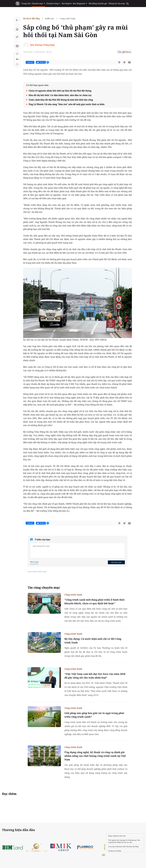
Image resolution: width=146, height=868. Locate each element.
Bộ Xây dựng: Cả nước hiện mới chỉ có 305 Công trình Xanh (93, 641)
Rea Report (67, 4)
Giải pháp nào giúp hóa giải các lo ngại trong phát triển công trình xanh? (94, 715)
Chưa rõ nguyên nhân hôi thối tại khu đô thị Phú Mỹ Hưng (60, 91)
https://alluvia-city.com (117, 836)
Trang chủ (26, 4)
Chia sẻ (30, 62)
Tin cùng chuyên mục (44, 588)
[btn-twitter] (124, 62)
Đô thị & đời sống (31, 19)
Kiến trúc (50, 19)
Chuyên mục (38, 4)
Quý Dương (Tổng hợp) (42, 45)
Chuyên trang (53, 4)
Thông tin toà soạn (117, 4)
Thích (41, 62)
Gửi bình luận (116, 562)
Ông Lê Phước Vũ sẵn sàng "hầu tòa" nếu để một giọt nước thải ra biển (67, 104)
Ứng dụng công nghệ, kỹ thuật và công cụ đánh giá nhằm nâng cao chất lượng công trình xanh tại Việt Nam (95, 756)
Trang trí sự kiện (115, 851)
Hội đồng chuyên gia (98, 4)
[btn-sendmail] (129, 62)
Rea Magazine (80, 4)
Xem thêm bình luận (37, 572)
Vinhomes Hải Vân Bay (124, 847)
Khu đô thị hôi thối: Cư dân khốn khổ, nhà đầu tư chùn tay (60, 95)
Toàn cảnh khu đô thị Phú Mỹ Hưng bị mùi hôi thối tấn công (61, 100)
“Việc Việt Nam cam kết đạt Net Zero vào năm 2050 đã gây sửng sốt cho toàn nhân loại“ (95, 676)
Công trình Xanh (67, 19)
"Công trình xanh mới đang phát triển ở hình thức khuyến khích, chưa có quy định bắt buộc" (95, 602)
